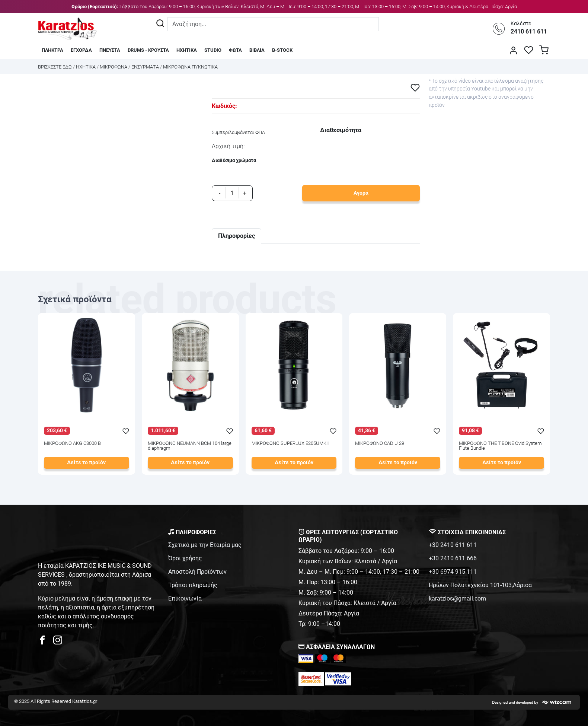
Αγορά (361, 193)
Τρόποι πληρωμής (193, 585)
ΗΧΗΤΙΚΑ (187, 50)
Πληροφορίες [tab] (237, 236)
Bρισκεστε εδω (55, 67)
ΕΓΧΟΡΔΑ (81, 50)
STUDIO (213, 50)
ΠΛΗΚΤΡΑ (52, 50)
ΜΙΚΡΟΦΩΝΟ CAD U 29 (380, 444)
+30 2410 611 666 (453, 558)
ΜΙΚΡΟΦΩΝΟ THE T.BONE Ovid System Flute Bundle (500, 446)
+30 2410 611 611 (453, 545)
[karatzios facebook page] (45, 642)
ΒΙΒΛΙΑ (257, 50)
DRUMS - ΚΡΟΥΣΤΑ (148, 50)
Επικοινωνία (185, 598)
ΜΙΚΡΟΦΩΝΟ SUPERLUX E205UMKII (290, 444)
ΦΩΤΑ (235, 50)
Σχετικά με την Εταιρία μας (205, 545)
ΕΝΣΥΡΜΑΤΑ (145, 67)
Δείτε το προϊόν (86, 463)
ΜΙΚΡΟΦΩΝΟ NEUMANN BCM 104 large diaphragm (190, 446)
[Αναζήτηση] (160, 24)
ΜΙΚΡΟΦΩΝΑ (114, 67)
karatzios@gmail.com (457, 598)
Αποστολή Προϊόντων (197, 572)
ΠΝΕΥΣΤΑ (110, 50)
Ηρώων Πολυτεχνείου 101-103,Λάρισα (480, 585)
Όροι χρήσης (185, 558)
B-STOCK (282, 50)
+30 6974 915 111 (453, 572)
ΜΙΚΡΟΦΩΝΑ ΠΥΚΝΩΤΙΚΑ (190, 67)
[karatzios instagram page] (58, 642)
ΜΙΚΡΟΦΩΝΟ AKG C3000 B (72, 444)
